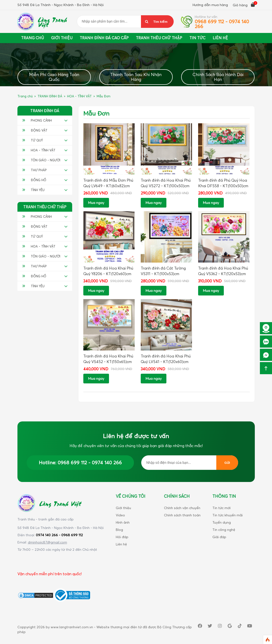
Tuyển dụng (222, 522)
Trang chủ (32, 38)
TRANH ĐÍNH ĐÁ (50, 96)
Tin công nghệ (224, 530)
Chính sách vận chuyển (182, 508)
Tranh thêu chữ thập (159, 38)
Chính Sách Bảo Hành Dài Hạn (218, 77)
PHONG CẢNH (37, 120)
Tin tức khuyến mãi (228, 515)
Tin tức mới (221, 508)
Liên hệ (121, 544)
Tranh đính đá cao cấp (104, 38)
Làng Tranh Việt (52, 22)
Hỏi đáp (122, 537)
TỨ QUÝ (33, 140)
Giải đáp (219, 537)
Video (120, 515)
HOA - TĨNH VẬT (79, 96)
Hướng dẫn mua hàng (210, 5)
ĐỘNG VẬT (35, 130)
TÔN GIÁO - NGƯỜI (41, 160)
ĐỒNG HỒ (34, 180)
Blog (119, 530)
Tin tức (197, 38)
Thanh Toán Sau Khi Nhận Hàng (136, 77)
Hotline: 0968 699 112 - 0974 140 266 (80, 463)
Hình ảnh (123, 522)
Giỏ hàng (244, 5)
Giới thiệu (62, 38)
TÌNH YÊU (33, 190)
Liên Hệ (220, 38)
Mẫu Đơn (104, 96)
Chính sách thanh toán (182, 515)
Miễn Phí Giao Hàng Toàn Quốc (54, 77)
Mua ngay (96, 203)
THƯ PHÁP (35, 170)
